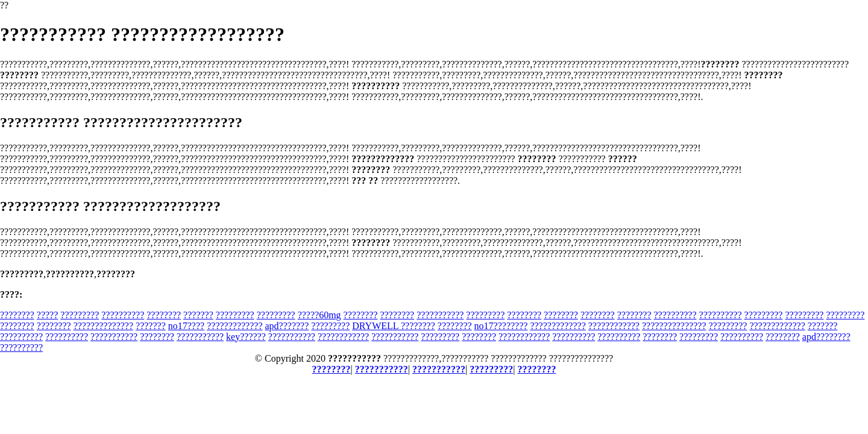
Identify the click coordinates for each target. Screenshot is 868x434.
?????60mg (319, 315)
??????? (198, 315)
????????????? (234, 326)
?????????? (123, 315)
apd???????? (826, 337)
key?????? (246, 337)
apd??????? (287, 326)
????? (48, 315)
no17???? (186, 326)
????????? (80, 315)
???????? (17, 315)
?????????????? (103, 326)
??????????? (440, 315)
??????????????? (674, 326)
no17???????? (501, 326)
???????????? (614, 326)
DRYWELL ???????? (394, 326)
